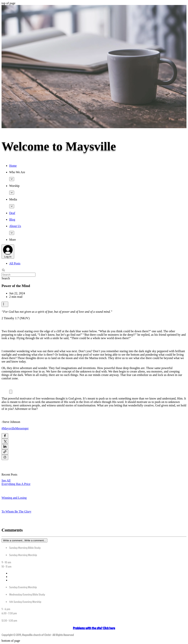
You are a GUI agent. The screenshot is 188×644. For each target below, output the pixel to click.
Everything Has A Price (16, 484)
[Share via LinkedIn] (5, 447)
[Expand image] (11, 392)
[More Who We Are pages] (12, 179)
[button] (98, 172)
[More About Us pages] (12, 233)
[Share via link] (5, 452)
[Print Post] (5, 457)
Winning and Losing (14, 498)
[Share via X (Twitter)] (5, 441)
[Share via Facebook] (5, 436)
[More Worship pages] (12, 193)
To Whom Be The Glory (16, 512)
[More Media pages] (12, 206)
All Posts (15, 263)
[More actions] (5, 304)
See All (6, 480)
